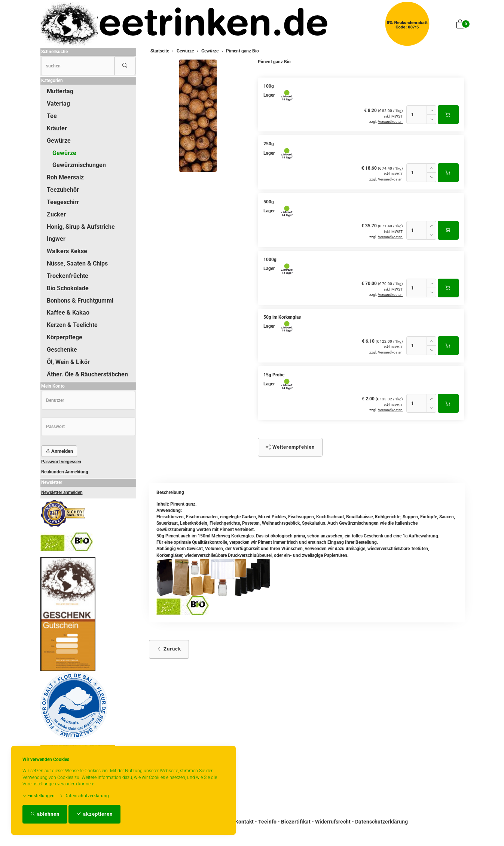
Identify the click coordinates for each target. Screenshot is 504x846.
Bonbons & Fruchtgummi (80, 301)
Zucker (56, 214)
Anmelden (59, 451)
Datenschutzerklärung (84, 796)
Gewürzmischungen (79, 165)
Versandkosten (390, 122)
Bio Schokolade (68, 288)
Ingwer (56, 239)
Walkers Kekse (67, 251)
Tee (52, 116)
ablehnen (45, 814)
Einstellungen (39, 796)
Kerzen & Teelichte (72, 325)
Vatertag (58, 104)
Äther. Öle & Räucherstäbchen (87, 374)
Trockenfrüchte (68, 276)
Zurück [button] (169, 649)
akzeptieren (94, 814)
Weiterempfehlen (290, 447)
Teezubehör (63, 190)
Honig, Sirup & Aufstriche (81, 227)
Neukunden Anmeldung (65, 472)
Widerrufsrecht (333, 822)
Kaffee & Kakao (68, 313)
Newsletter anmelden (62, 492)
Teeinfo (267, 822)
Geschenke (62, 350)
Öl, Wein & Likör (68, 362)
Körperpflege (65, 337)
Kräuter (57, 128)
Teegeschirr (63, 202)
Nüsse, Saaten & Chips (77, 263)
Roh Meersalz (65, 177)
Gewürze (59, 141)
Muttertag (60, 91)
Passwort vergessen (61, 462)
